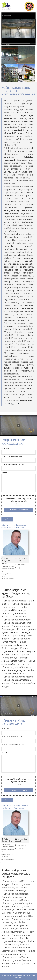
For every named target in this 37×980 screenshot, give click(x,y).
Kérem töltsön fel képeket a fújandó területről (18, 499)
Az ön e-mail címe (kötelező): (12, 456)
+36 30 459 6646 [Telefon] (21, 565)
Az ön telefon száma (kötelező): (13, 464)
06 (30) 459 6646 (12, 403)
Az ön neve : (6, 448)
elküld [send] (7, 519)
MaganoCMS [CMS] (19, 977)
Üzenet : (4, 472)
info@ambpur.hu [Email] (21, 568)
